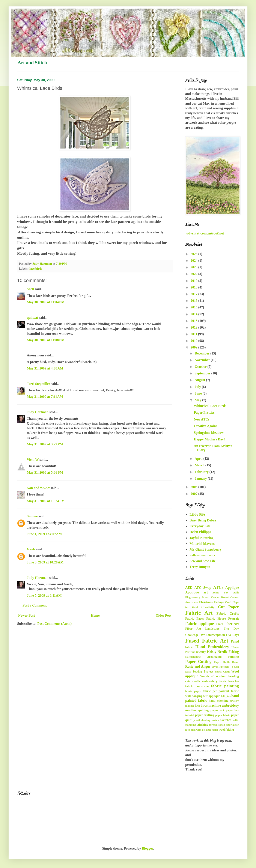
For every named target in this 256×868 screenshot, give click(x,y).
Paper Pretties (204, 412)
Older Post (163, 615)
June (199, 393)
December (203, 353)
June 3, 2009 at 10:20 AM (45, 562)
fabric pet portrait (216, 691)
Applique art (197, 592)
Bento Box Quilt (226, 593)
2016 (194, 301)
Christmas (206, 602)
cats (188, 681)
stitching (203, 725)
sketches (226, 720)
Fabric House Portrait (223, 619)
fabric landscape (197, 686)
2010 (194, 341)
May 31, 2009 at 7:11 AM (45, 397)
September (203, 373)
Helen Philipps (200, 532)
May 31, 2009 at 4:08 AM (45, 368)
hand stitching (218, 701)
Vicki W (33, 460)
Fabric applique (200, 624)
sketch (215, 720)
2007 (194, 494)
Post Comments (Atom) (54, 624)
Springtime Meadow (209, 433)
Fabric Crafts (228, 613)
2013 (194, 321)
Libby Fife (197, 514)
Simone (32, 516)
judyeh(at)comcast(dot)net (205, 233)
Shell (30, 289)
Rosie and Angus (198, 666)
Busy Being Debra (203, 520)
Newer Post (26, 615)
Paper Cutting (198, 662)
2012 (194, 327)
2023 (194, 267)
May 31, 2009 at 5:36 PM (45, 472)
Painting (233, 657)
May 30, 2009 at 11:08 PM (46, 340)
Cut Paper (228, 607)
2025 (194, 254)
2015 (194, 307)
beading (234, 676)
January (201, 478)
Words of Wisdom (213, 676)
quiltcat (32, 318)
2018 (194, 287)
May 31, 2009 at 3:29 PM (45, 444)
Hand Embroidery (212, 647)
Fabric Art (199, 613)
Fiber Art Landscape (202, 629)
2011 (194, 334)
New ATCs (202, 419)
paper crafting (205, 715)
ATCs (218, 587)
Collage (219, 602)
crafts (196, 681)
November (203, 360)
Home (95, 615)
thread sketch (217, 725)
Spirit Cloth (222, 672)
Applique (232, 588)
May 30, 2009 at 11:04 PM (46, 302)
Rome (235, 662)
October (201, 367)
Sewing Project (203, 671)
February (202, 472)
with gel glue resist (207, 730)
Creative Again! (205, 426)
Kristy (212, 652)
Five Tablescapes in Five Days (219, 635)
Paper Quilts (222, 662)
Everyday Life (200, 526)
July (198, 387)
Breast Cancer (211, 597)
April (199, 459)
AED (189, 588)
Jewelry (201, 652)
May (198, 400)
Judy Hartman (38, 412)
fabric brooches (229, 681)
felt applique (212, 696)
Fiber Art (232, 624)
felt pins (226, 696)
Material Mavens (202, 544)
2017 (194, 294)
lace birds (36, 269)
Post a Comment (35, 605)
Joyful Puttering (202, 538)
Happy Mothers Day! (209, 439)
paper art (217, 710)
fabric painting (225, 686)
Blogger (148, 848)
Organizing (214, 657)
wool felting (226, 730)
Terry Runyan (200, 567)
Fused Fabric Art (207, 641)
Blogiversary (193, 597)
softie (236, 720)
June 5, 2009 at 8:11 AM (44, 595)
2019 (194, 281)
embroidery (210, 681)
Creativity (208, 607)
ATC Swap (203, 588)
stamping (191, 725)
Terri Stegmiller (38, 384)
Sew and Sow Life (203, 561)
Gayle (31, 549)
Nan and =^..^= (38, 488)
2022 (194, 274)
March (200, 465)
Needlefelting (193, 657)
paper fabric (223, 715)
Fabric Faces (195, 619)
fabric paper (193, 691)
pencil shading (201, 720)
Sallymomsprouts (202, 555)
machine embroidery (224, 705)
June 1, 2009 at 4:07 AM (44, 534)
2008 (194, 487)
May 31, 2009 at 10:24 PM (46, 501)
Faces (219, 624)
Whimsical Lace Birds (210, 406)
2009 (194, 347)
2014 (194, 314)
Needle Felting (228, 652)
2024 (194, 261)
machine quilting (197, 710)
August (200, 380)
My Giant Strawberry (206, 549)
